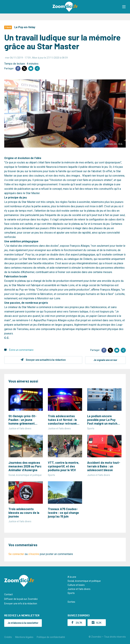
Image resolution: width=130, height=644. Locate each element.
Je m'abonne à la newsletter (23, 623)
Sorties (71, 602)
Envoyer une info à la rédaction (21, 603)
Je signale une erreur (105, 360)
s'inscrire (34, 554)
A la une (72, 577)
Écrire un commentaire (21, 350)
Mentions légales (24, 637)
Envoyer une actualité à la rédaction (46, 360)
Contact (8, 594)
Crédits (8, 637)
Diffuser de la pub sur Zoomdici (21, 599)
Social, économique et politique (84, 581)
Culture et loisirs (76, 585)
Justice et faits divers (79, 589)
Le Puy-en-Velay (25, 27)
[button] (124, 7)
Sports (71, 593)
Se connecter (16, 554)
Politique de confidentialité (51, 637)
